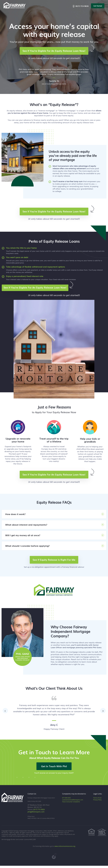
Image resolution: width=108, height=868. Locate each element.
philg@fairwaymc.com (36, 814)
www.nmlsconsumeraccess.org (65, 848)
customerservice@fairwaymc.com (73, 802)
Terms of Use (97, 800)
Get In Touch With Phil (54, 768)
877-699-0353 (66, 800)
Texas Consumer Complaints (71, 804)
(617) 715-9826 (80, 6)
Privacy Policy (97, 802)
